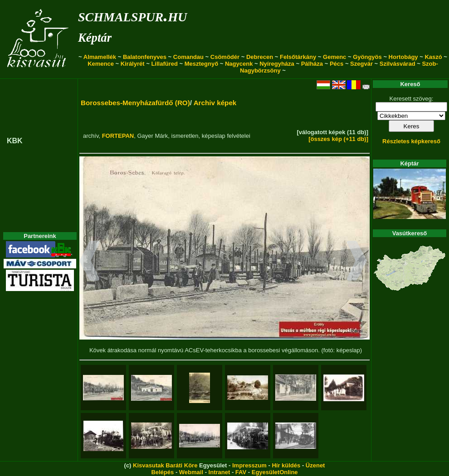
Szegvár (361, 64)
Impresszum (249, 465)
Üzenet (315, 465)
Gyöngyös (367, 57)
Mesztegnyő (201, 64)
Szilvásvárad (398, 64)
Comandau (188, 57)
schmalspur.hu (132, 15)
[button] (90, 262)
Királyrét (133, 64)
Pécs (337, 64)
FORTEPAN (118, 136)
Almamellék (100, 57)
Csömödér (225, 57)
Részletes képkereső (411, 141)
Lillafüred (164, 64)
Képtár (95, 38)
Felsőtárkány (298, 57)
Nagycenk (239, 64)
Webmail (191, 472)
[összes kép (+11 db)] (338, 139)
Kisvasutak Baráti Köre (165, 465)
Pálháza (312, 64)
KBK (15, 141)
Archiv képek (215, 103)
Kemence (101, 64)
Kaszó (433, 57)
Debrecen (260, 57)
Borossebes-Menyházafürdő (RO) (135, 103)
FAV (241, 472)
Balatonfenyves (145, 57)
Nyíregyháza (277, 64)
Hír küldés (286, 465)
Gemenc (334, 57)
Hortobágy (403, 57)
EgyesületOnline (275, 472)
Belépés (162, 472)
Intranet (220, 472)
